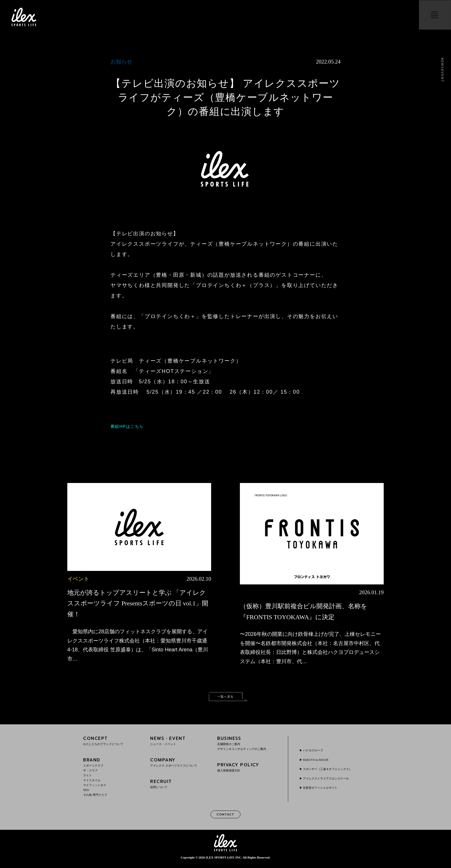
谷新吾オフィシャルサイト (324, 790)
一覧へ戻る (225, 698)
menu (433, 17)
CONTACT (225, 818)
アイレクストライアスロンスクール (331, 781)
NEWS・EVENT (180, 743)
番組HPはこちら (132, 426)
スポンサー (333, 771)
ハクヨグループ (316, 753)
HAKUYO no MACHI (320, 762)
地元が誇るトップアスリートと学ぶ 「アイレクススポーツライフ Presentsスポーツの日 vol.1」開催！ (137, 603)
